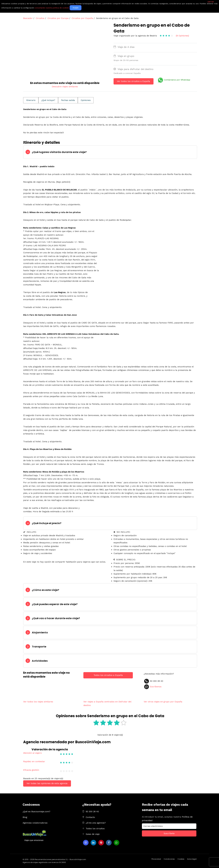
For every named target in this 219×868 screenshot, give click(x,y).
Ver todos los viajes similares (38, 702)
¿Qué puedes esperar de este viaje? (55, 604)
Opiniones (86, 100)
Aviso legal (192, 859)
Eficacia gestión (31, 770)
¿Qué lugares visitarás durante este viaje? (59, 152)
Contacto (90, 817)
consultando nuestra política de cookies (52, 8)
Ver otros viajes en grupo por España (163, 702)
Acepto (76, 8)
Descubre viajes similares (65, 87)
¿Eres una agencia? (96, 823)
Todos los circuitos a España (108, 675)
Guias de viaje (93, 834)
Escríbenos (156, 687)
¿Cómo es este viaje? (45, 590)
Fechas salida (68, 100)
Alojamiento (40, 632)
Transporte (39, 647)
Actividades (40, 661)
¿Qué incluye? (48, 100)
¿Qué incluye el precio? (47, 523)
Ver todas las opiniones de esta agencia (47, 783)
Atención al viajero (32, 753)
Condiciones (169, 859)
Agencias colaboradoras (35, 823)
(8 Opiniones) (182, 36)
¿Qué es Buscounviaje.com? (36, 812)
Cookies (181, 859)
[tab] (110, 152)
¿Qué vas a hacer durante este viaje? (56, 618)
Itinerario (31, 100)
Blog (25, 817)
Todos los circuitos (95, 829)
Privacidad (156, 859)
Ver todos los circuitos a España (133, 81)
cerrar (211, 2)
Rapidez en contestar (34, 761)
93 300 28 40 (92, 812)
